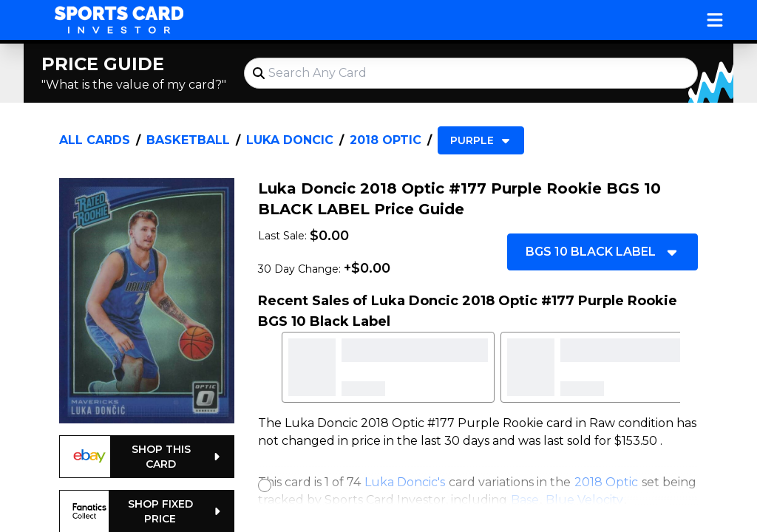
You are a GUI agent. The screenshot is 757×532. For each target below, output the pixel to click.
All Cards (95, 140)
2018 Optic (386, 140)
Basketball (188, 140)
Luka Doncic (290, 140)
